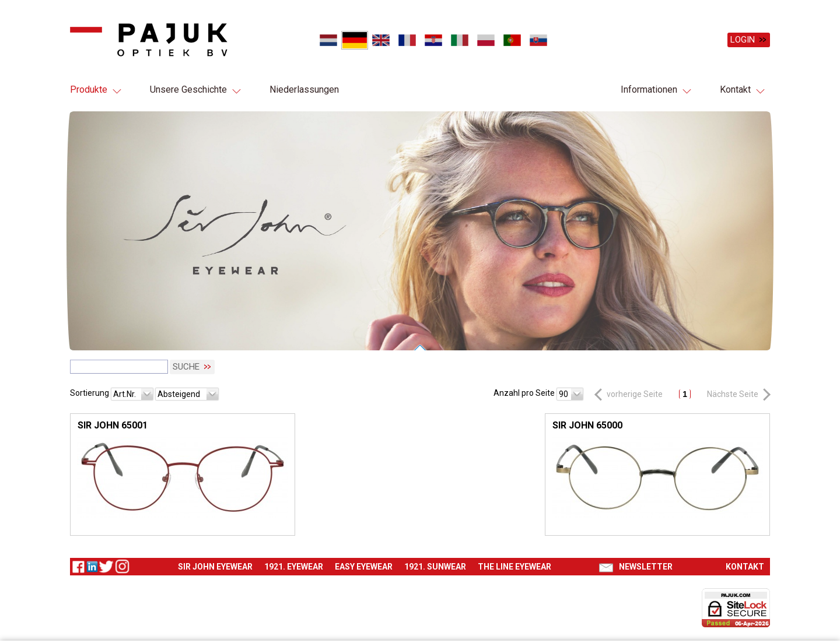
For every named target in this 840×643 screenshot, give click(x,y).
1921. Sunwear (435, 565)
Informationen (649, 89)
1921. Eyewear (294, 565)
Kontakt (735, 89)
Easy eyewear (364, 565)
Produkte (89, 89)
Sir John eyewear (215, 565)
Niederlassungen (304, 89)
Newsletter (646, 565)
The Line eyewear (514, 565)
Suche (186, 366)
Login (743, 40)
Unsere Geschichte (188, 89)
